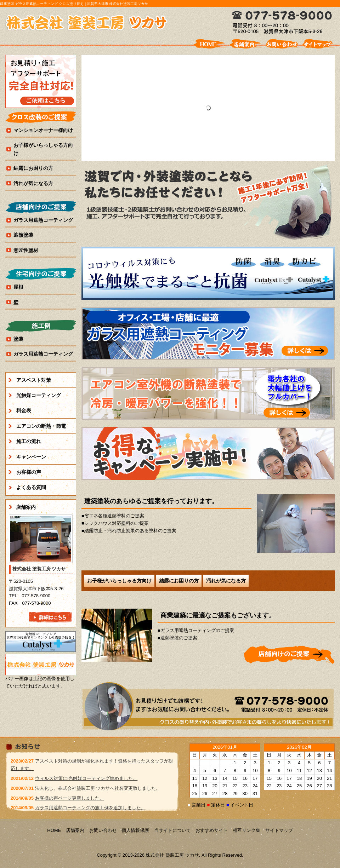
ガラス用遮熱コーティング (43, 220)
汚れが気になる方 (226, 581)
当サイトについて (172, 830)
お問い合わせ (103, 830)
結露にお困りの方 (179, 581)
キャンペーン (31, 457)
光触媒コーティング (39, 395)
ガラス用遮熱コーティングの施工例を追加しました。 (90, 808)
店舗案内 (26, 507)
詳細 (289, 654)
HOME (54, 830)
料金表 (24, 410)
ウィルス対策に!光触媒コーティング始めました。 (86, 778)
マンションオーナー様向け (43, 130)
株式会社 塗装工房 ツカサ (87, 23)
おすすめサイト (212, 830)
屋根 (18, 287)
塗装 (18, 339)
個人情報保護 (135, 830)
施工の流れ (29, 441)
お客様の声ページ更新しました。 (70, 798)
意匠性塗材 (26, 250)
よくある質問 (31, 487)
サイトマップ (279, 830)
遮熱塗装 (23, 235)
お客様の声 (29, 472)
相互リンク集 (246, 830)
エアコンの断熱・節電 (41, 426)
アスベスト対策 (34, 380)
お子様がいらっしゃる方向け (119, 581)
